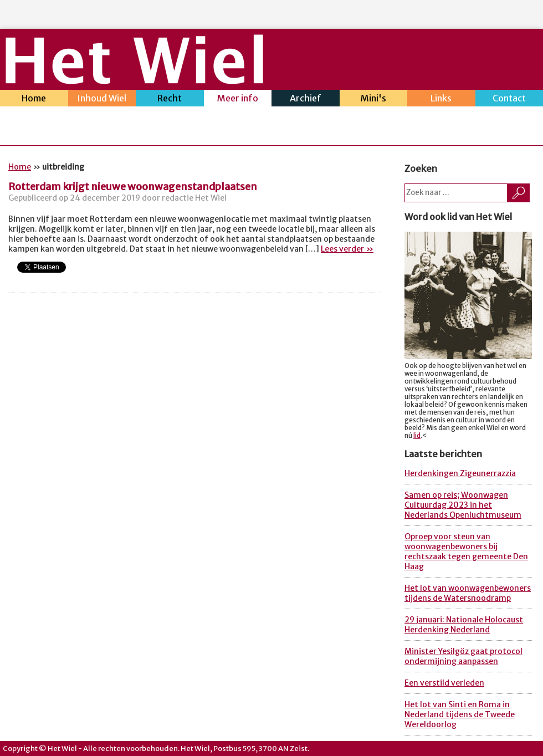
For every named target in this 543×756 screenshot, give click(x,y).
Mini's (374, 99)
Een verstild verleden (444, 683)
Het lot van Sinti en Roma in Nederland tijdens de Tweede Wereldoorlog (460, 714)
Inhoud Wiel (102, 99)
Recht (170, 99)
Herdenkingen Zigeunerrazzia (460, 473)
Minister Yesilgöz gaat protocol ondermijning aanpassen (463, 656)
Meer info (238, 99)
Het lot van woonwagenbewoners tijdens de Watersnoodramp (468, 593)
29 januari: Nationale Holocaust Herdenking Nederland (464, 625)
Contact (509, 99)
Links (441, 99)
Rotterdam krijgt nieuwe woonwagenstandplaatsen (133, 187)
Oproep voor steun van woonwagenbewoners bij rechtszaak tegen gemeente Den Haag (466, 551)
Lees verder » (347, 249)
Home (34, 99)
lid (417, 436)
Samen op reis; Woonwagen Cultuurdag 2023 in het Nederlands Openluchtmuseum (463, 505)
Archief (306, 99)
